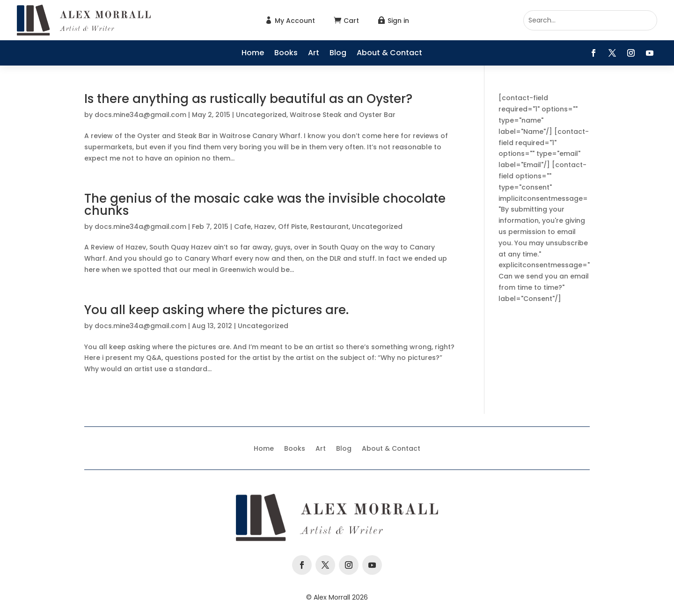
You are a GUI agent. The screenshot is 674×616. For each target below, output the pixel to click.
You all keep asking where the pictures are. (216, 310)
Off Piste (293, 227)
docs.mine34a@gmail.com (140, 115)
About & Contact (389, 54)
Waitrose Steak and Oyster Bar (343, 115)
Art (314, 54)
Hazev (264, 227)
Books (286, 54)
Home (253, 54)
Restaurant (330, 227)
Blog (338, 54)
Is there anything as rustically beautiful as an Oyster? (248, 99)
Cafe (242, 227)
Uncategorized (261, 115)
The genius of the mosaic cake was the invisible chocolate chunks (265, 205)
